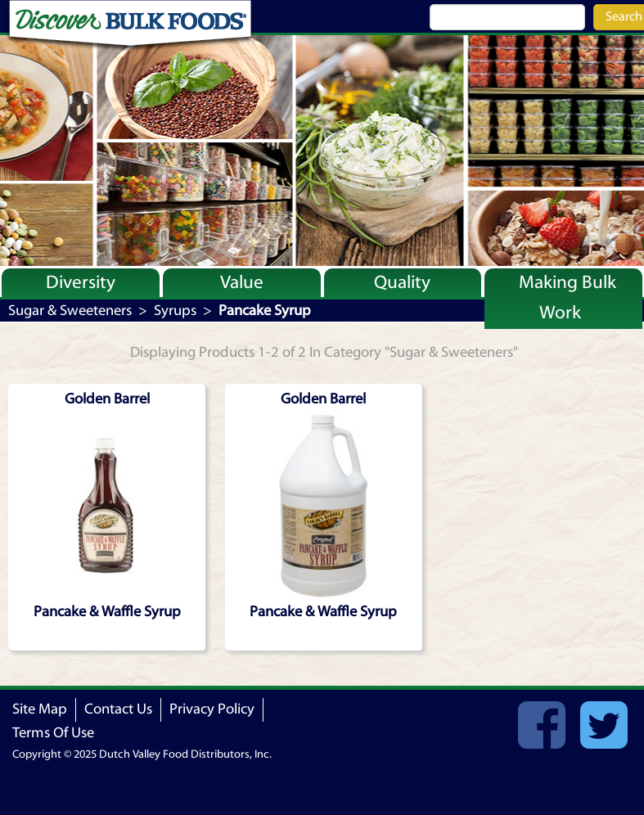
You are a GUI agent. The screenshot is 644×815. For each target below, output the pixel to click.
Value (242, 282)
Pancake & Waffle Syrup (107, 612)
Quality (402, 282)
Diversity (81, 282)
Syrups (175, 311)
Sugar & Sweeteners (70, 311)
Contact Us (118, 709)
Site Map (40, 709)
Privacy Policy (212, 709)
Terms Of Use (53, 733)
